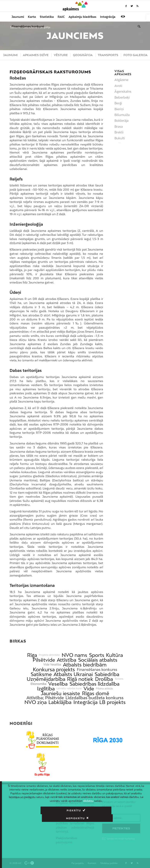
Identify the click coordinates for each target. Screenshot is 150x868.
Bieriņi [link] (119, 109)
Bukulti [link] (120, 138)
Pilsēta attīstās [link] (104, 689)
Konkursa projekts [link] (54, 669)
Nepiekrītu (110, 810)
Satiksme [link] (41, 674)
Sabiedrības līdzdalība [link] (94, 684)
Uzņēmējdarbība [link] (46, 679)
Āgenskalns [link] (123, 91)
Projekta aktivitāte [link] (49, 655)
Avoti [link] (118, 86)
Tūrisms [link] (119, 679)
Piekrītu (38, 810)
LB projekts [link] (112, 702)
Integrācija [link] (85, 702)
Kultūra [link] (114, 655)
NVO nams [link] (74, 655)
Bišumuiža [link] (122, 115)
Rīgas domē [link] (96, 693)
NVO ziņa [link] (36, 702)
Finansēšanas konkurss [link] (97, 669)
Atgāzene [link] (121, 80)
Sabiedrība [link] (107, 674)
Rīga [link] (32, 655)
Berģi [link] (118, 103)
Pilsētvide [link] (44, 660)
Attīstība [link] (67, 660)
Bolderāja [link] (121, 121)
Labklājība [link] (60, 702)
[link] (148, 17)
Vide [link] (89, 689)
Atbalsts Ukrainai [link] (73, 674)
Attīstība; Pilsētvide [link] (45, 698)
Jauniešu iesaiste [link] (60, 693)
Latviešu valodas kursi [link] (69, 688)
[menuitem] (18, 17)
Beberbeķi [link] (122, 97)
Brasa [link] (119, 127)
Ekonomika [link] (39, 684)
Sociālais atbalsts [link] (98, 660)
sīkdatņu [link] (88, 801)
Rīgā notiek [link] (80, 679)
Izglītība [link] (46, 689)
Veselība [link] (58, 684)
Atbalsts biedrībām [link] (85, 665)
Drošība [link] (104, 679)
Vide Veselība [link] (52, 665)
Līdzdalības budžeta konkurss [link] (94, 698)
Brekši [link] (119, 132)
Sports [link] (97, 655)
